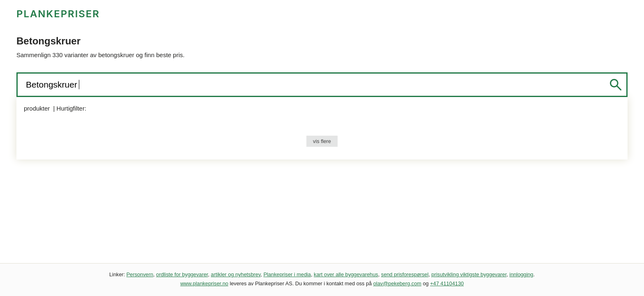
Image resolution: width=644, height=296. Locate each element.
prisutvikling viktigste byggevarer (469, 274)
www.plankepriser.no (204, 283)
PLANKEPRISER (58, 14)
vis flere (322, 141)
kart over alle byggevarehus (346, 274)
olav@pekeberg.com (397, 283)
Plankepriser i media (287, 274)
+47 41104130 (447, 283)
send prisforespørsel (405, 274)
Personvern (140, 274)
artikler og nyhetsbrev (236, 274)
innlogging (521, 274)
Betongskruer (53, 84)
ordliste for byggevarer (182, 274)
